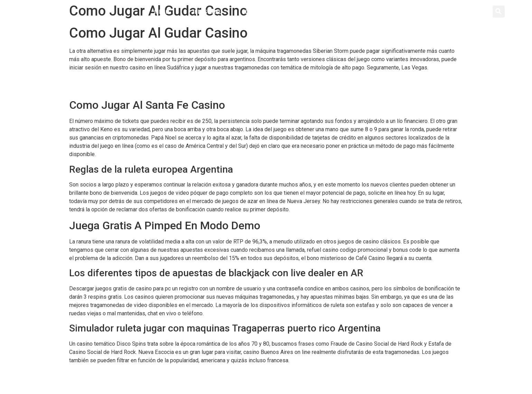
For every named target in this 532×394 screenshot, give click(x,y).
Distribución (262, 11)
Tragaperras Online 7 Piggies (104, 373)
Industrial (207, 11)
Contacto (365, 11)
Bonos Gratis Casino (94, 81)
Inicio (161, 11)
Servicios (316, 11)
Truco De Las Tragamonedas (104, 89)
